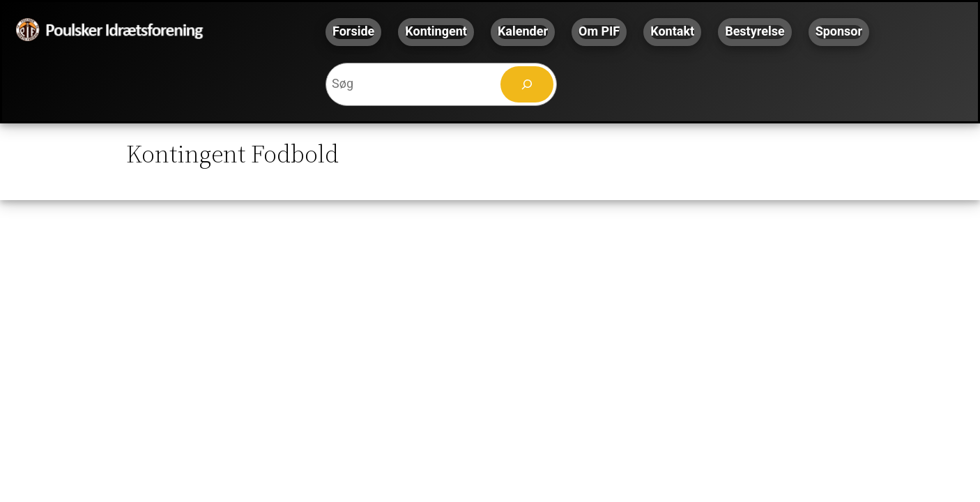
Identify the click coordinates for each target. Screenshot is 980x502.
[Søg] (527, 84)
